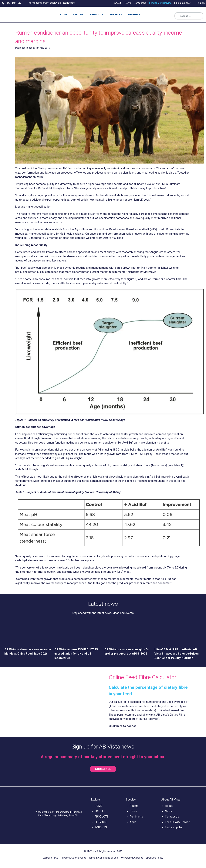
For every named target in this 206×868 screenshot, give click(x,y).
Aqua (133, 822)
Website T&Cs (51, 858)
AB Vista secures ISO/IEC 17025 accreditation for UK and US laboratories (76, 654)
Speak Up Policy (154, 858)
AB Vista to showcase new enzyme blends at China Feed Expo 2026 (28, 652)
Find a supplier (174, 827)
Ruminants (136, 817)
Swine (133, 811)
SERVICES (101, 822)
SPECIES (100, 811)
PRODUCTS (102, 817)
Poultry (134, 806)
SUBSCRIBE (103, 769)
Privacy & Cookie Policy (73, 858)
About (169, 806)
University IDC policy (132, 858)
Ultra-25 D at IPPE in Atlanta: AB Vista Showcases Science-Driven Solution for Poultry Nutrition (177, 654)
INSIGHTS (101, 827)
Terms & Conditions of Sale (104, 858)
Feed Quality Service (177, 822)
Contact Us (172, 817)
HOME (98, 806)
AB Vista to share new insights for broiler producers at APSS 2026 (127, 652)
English (201, 3)
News (169, 811)
